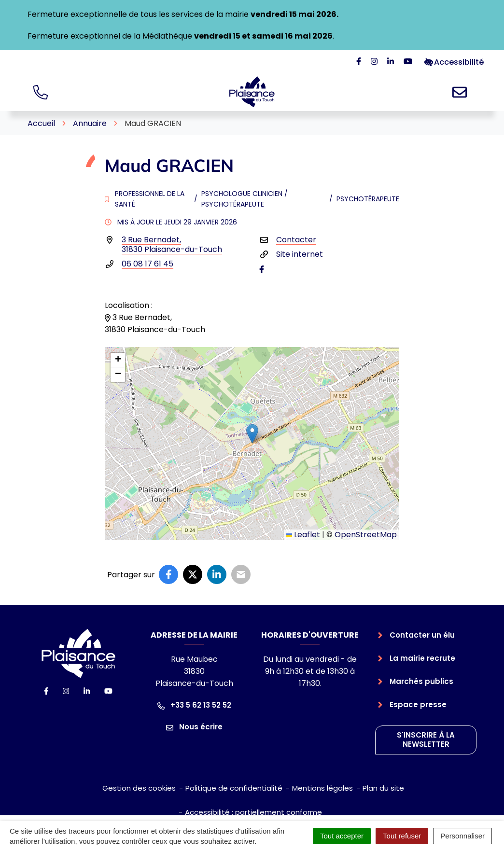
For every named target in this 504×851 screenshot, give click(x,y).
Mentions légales (322, 788)
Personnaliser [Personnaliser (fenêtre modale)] (462, 836)
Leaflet (303, 535)
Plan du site (383, 788)
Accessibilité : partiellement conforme (253, 812)
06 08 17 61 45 (147, 264)
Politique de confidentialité (234, 788)
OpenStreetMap (366, 535)
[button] (252, 434)
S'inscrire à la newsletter (426, 739)
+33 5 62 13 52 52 (194, 705)
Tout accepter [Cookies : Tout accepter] (342, 836)
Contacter (296, 240)
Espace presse (418, 705)
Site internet (300, 254)
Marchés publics (421, 681)
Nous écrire (194, 727)
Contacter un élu (422, 635)
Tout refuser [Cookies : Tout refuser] (402, 836)
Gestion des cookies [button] (139, 788)
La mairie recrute (422, 658)
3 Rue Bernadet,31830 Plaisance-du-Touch (172, 244)
